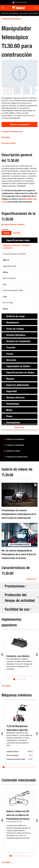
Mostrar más (20, 428)
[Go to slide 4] (25, 679)
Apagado (6, 233)
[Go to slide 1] (14, 679)
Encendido (17, 233)
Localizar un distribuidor (15, 445)
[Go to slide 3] (21, 679)
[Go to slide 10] (35, 767)
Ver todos (7, 686)
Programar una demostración (12, 132)
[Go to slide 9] (32, 767)
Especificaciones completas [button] (13, 224)
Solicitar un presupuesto (20, 124)
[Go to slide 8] (28, 767)
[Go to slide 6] (21, 767)
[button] (19, 240)
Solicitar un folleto (13, 451)
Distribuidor (6, 137)
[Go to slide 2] (18, 679)
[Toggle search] (36, 8)
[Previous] (3, 91)
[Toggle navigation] (3, 8)
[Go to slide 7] (25, 767)
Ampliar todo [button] (32, 579)
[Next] (36, 91)
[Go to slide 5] (18, 767)
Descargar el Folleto (9, 143)
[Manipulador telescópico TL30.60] (19, 73)
